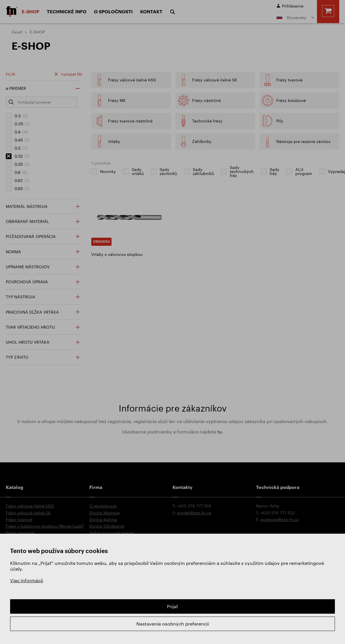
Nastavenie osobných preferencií (173, 624)
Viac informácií (27, 580)
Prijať (172, 606)
